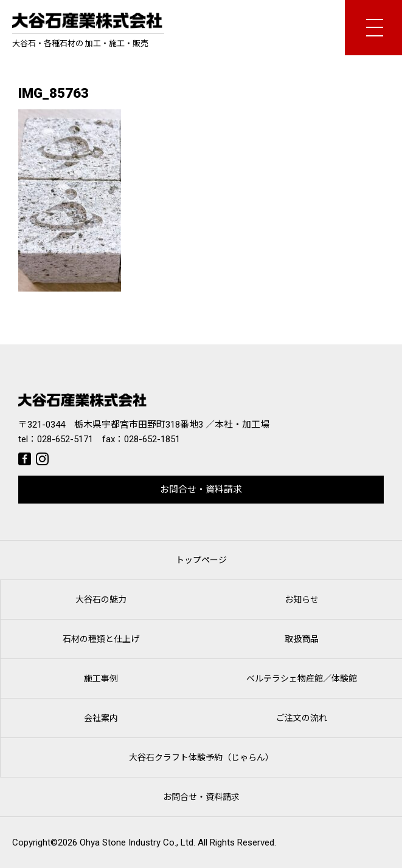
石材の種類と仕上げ (101, 639)
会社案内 (101, 718)
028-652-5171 (65, 439)
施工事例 (101, 678)
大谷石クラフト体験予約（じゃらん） (201, 757)
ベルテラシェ (302, 678)
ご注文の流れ (302, 718)
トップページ (201, 560)
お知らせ (302, 600)
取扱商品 (302, 639)
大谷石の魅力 (101, 600)
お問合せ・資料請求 (201, 490)
